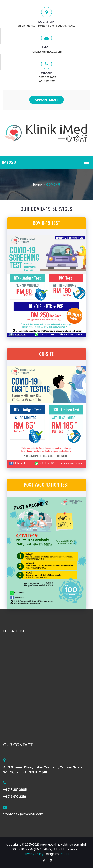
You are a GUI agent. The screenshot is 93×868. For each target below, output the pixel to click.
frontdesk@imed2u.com (46, 52)
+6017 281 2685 (46, 77)
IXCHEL (65, 854)
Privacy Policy (34, 854)
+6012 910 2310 (46, 81)
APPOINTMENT (46, 100)
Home (38, 185)
